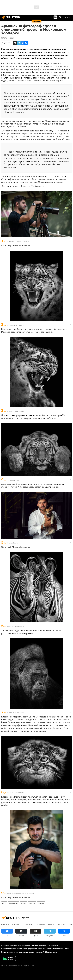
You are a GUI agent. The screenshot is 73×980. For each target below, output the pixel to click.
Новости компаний (9, 949)
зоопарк (41, 903)
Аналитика (61, 925)
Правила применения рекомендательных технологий (23, 952)
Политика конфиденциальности (30, 949)
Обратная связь (51, 952)
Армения (16, 925)
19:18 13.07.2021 (7, 38)
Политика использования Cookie (56, 949)
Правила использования (20, 945)
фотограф (32, 903)
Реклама (42, 945)
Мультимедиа (13, 903)
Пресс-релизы (53, 945)
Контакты (34, 945)
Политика (41, 925)
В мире (51, 925)
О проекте (5, 945)
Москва (23, 903)
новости (5, 925)
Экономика (28, 925)
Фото (4, 903)
